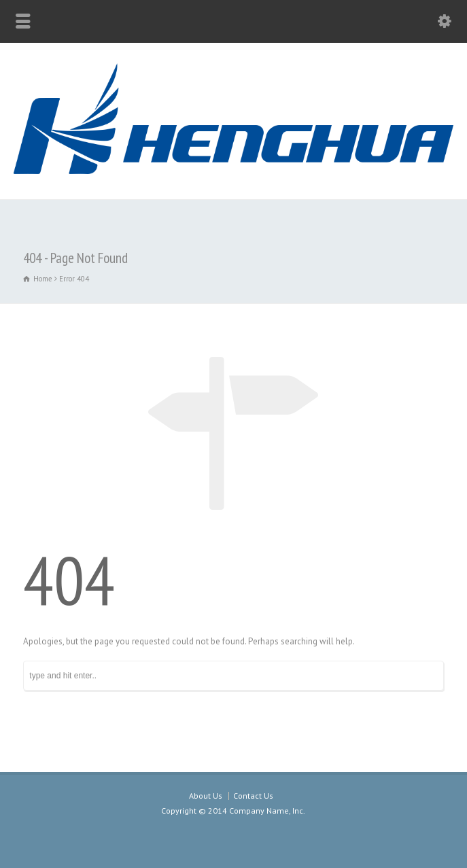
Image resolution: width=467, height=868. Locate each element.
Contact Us (253, 796)
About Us (206, 796)
